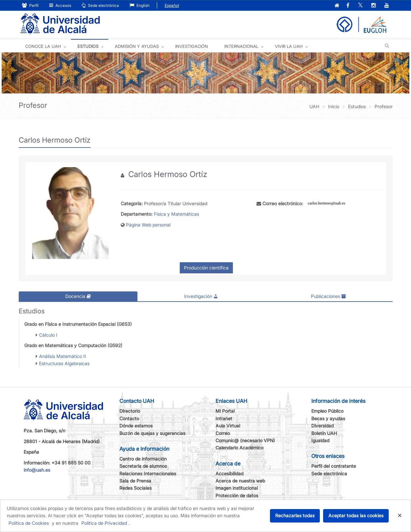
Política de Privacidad (104, 523)
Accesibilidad (229, 473)
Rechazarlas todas (295, 515)
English (140, 5)
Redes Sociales (135, 488)
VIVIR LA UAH (289, 46)
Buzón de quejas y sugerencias (152, 433)
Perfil (30, 5)
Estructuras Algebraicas (64, 363)
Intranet (224, 418)
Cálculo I (48, 335)
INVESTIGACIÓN (192, 46)
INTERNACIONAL (241, 46)
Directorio (130, 411)
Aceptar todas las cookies (356, 515)
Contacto (129, 418)
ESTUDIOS (88, 46)
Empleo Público (327, 411)
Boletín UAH (324, 433)
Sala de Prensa (135, 481)
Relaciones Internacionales (148, 473)
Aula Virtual (228, 426)
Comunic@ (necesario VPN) (245, 440)
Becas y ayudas (328, 418)
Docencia (78, 296)
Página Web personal (148, 225)
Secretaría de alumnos (143, 466)
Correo (223, 433)
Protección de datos (237, 495)
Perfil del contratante (334, 466)
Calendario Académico (239, 448)
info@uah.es (37, 470)
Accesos (60, 5)
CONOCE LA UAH (43, 46)
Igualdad (320, 440)
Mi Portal (225, 411)
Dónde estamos (136, 426)
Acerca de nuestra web (240, 481)
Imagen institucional (237, 488)
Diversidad (322, 426)
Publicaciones (329, 296)
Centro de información (143, 459)
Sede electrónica (100, 5)
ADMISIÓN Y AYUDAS (137, 46)
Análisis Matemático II (62, 356)
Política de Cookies (29, 523)
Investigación (201, 296)
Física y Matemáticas (176, 214)
